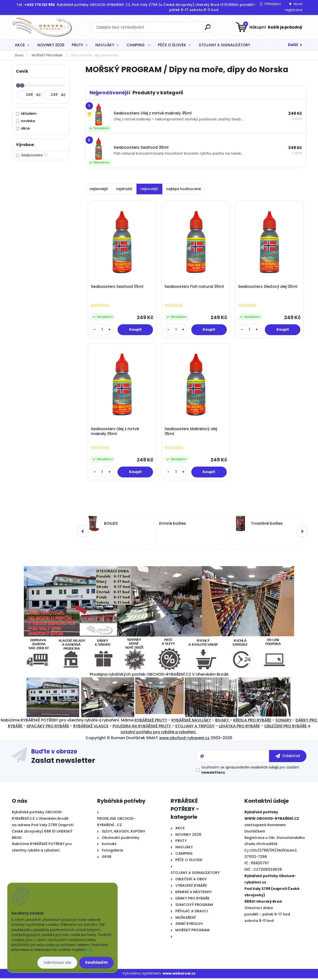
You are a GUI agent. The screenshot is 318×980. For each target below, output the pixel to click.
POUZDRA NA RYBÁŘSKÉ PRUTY (142, 728)
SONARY (283, 722)
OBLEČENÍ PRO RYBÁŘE (285, 728)
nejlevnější (99, 189)
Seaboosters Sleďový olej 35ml (268, 287)
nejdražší (124, 189)
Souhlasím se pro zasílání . (250, 772)
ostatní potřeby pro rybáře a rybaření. (159, 734)
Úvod (19, 55)
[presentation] (83, 533)
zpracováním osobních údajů (252, 769)
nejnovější (149, 189)
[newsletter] (288, 758)
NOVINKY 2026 (51, 45)
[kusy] (103, 330)
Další (293, 45)
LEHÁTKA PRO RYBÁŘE (239, 728)
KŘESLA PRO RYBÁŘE (252, 722)
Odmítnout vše (57, 963)
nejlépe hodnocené (184, 189)
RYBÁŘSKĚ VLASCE (91, 728)
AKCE (20, 45)
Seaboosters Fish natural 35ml (194, 287)
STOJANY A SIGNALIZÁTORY (224, 45)
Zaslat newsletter (63, 762)
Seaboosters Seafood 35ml (118, 287)
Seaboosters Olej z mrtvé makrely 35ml (115, 433)
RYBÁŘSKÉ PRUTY (151, 722)
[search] (208, 29)
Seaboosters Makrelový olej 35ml (191, 433)
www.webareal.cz (179, 975)
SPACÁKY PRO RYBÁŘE (48, 728)
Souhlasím (96, 962)
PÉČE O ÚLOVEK (172, 45)
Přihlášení (273, 4)
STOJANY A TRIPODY (195, 728)
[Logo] (42, 27)
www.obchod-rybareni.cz (184, 740)
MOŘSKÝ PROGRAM (47, 55)
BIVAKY (223, 722)
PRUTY (77, 45)
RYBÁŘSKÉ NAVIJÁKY (191, 722)
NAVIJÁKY (105, 45)
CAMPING (136, 45)
